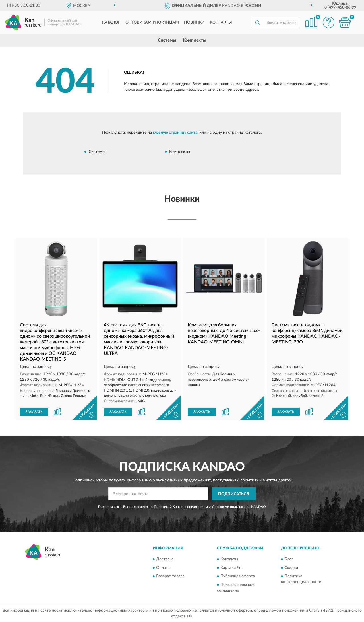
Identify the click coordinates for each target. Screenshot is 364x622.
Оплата (163, 568)
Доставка (165, 559)
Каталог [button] (111, 22)
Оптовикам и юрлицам (152, 22)
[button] (328, 22)
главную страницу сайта (175, 133)
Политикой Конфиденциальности (181, 507)
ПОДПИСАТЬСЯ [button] (234, 494)
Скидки (291, 568)
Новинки (194, 22)
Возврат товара (170, 576)
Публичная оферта (238, 576)
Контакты (221, 22)
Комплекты (195, 40)
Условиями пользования (231, 507)
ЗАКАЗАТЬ (34, 412)
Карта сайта (231, 568)
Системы (167, 40)
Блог (289, 559)
